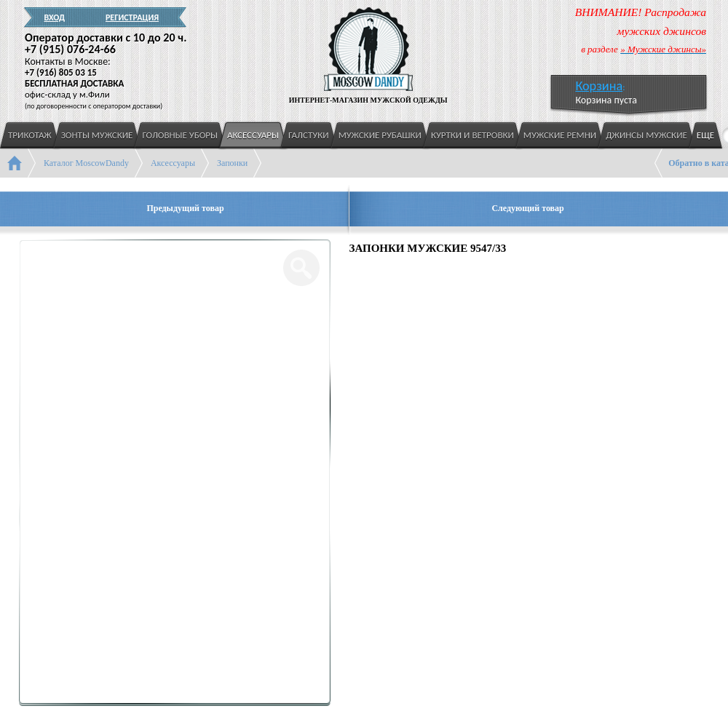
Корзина (599, 86)
